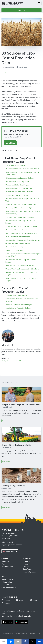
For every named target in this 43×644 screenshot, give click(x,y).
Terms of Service (8, 580)
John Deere (27, 569)
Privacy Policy (7, 582)
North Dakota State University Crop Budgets (21, 233)
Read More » (6, 421)
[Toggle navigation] (39, 3)
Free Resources (7, 567)
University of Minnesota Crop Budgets (19, 208)
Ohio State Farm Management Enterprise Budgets (23, 240)
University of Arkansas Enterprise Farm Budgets (22, 169)
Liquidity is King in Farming (13, 486)
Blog (3, 564)
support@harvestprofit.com (12, 545)
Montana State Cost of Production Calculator (21, 226)
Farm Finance (6, 73)
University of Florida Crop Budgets (18, 181)
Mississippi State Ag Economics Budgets (20, 217)
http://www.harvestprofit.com (13, 361)
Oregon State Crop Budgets (15, 247)
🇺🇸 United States (10, 551)
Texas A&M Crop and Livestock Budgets (20, 265)
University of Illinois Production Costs (19, 188)
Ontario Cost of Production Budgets (18, 308)
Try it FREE (22, 10)
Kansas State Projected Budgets (16, 195)
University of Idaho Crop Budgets (17, 185)
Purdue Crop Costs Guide (14, 250)
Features (26, 561)
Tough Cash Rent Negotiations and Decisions (21, 404)
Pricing (26, 564)
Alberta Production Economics (16, 295)
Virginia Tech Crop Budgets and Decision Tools (22, 269)
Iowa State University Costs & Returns (19, 192)
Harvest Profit (22, 633)
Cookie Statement (8, 585)
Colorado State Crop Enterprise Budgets (19, 178)
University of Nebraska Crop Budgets (19, 230)
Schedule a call (7, 542)
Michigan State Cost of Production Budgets (21, 204)
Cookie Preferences (9, 587)
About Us (5, 561)
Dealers (26, 567)
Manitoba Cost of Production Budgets (19, 305)
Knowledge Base (29, 572)
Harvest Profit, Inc (12, 530)
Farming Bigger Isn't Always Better (16, 445)
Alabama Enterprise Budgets (15, 165)
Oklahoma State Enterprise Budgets (18, 243)
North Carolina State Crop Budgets (18, 237)
